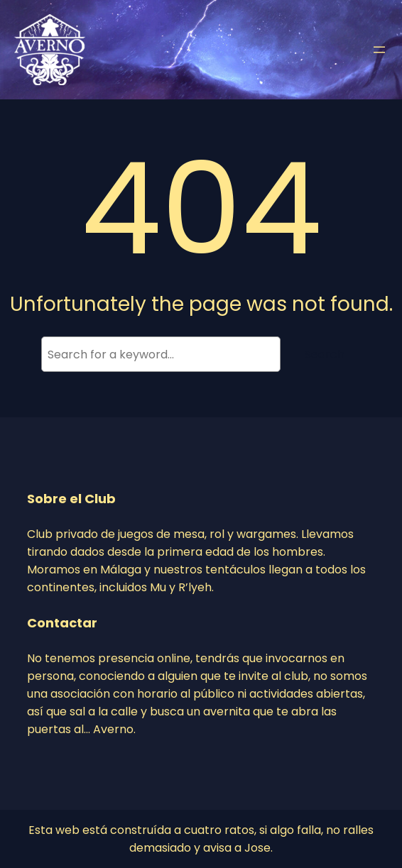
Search (325, 355)
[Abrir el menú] (379, 50)
